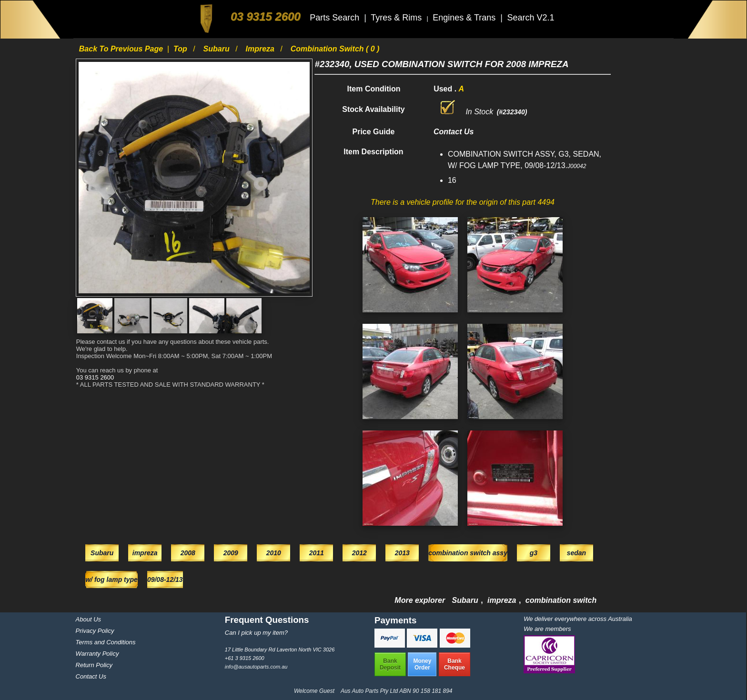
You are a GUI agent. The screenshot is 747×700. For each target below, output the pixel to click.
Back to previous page (122, 49)
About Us (88, 619)
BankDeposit (390, 664)
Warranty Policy (97, 654)
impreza (261, 49)
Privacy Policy (95, 631)
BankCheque (454, 664)
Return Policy (94, 665)
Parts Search (336, 18)
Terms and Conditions (106, 642)
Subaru (218, 49)
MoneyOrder (422, 664)
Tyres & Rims (397, 18)
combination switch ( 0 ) (335, 49)
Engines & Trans (465, 18)
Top (181, 49)
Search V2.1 (530, 18)
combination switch (561, 600)
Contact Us (91, 676)
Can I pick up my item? (256, 633)
